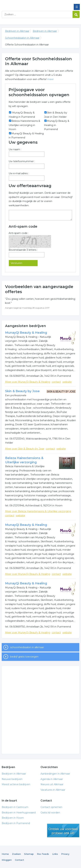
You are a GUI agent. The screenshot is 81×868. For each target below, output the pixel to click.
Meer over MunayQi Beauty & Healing (28, 382)
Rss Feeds (43, 854)
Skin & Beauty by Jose (22, 391)
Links (55, 854)
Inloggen (7, 860)
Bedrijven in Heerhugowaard (19, 813)
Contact (19, 860)
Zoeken (16, 854)
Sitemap (29, 854)
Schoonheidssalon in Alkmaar (22, 38)
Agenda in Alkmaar (52, 779)
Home (5, 854)
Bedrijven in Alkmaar (26, 4)
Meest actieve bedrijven (16, 784)
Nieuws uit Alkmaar (52, 784)
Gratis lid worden (50, 813)
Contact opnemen (51, 807)
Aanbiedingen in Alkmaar (55, 774)
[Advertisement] (40, 710)
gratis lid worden (63, 831)
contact (56, 382)
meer (50, 79)
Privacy (65, 854)
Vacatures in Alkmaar (53, 790)
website (67, 382)
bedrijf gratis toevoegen (24, 657)
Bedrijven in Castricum (15, 807)
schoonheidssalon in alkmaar (27, 647)
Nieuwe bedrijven (12, 779)
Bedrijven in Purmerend (16, 823)
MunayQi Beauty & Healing (26, 333)
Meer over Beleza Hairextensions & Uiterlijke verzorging (38, 511)
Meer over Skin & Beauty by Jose (25, 449)
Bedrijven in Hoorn (13, 818)
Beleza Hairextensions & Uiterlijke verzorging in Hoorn (24, 125)
